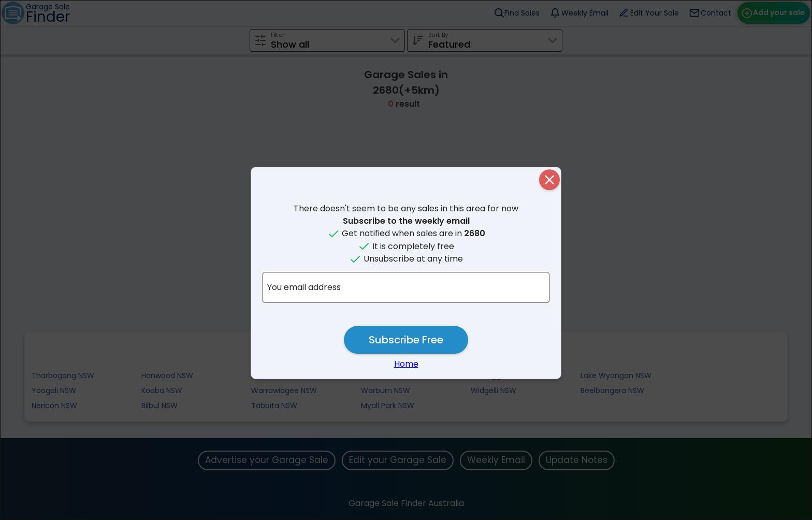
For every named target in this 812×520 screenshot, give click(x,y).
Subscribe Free (406, 340)
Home (406, 364)
